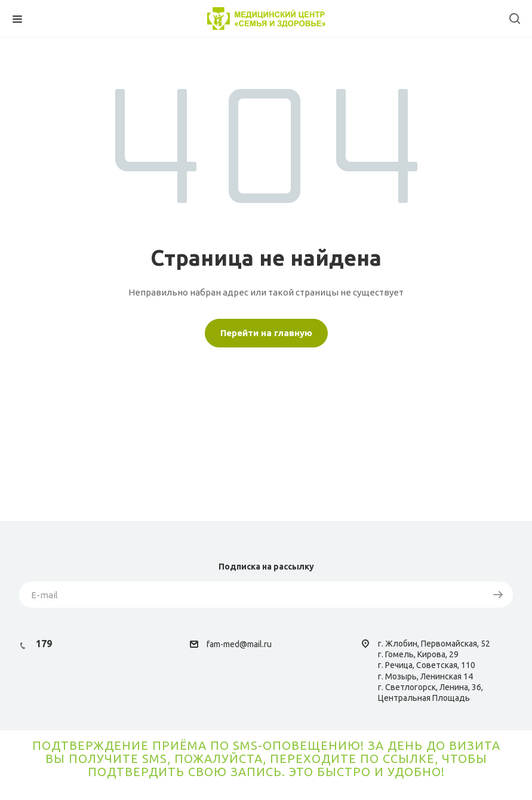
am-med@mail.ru (241, 644)
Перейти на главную (266, 333)
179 (44, 644)
